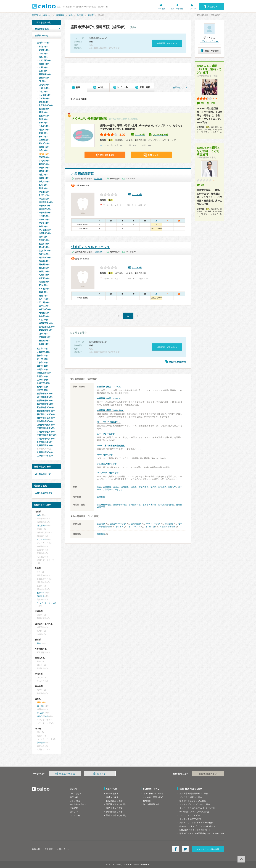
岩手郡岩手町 (45, 400)
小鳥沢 (44, 126)
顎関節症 (109, 489)
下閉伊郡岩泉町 (46, 432)
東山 (43, 285)
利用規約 (147, 801)
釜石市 (43, 376)
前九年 (44, 182)
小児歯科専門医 (149, 505)
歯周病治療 (136, 524)
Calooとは (161, 9)
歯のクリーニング (118, 524)
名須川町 (45, 251)
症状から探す (112, 797)
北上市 (43, 359)
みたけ (44, 299)
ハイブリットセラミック (108, 473)
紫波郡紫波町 (46, 404)
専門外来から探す (114, 808)
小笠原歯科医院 (83, 174)
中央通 (44, 192)
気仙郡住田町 (45, 421)
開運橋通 (45, 74)
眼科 (39, 643)
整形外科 (41, 593)
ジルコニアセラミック (107, 464)
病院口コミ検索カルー (42, 15)
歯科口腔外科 (43, 716)
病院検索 (60, 15)
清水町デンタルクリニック (91, 247)
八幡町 (44, 275)
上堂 (43, 91)
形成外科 (41, 596)
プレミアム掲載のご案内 (191, 797)
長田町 (44, 240)
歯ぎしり (119, 489)
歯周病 (153, 487)
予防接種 (41, 742)
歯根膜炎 (162, 487)
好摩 (43, 123)
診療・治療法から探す (117, 815)
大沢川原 (45, 60)
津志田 (44, 199)
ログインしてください (209, 41)
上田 (43, 53)
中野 (43, 226)
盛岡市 (91, 15)
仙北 (43, 175)
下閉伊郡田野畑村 (47, 435)
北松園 (44, 109)
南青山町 (45, 309)
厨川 (43, 112)
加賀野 (44, 78)
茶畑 (43, 188)
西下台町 (45, 257)
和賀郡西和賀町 (46, 411)
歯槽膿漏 (107, 487)
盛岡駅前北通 (47, 327)
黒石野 (44, 116)
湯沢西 (44, 341)
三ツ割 (44, 302)
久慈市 (43, 362)
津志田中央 (46, 202)
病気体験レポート (78, 804)
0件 (203, 103)
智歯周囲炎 (144, 487)
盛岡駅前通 (46, 330)
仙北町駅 (98, 178)
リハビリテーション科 (47, 603)
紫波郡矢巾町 (46, 407)
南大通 (44, 313)
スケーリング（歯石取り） (109, 422)
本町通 (44, 289)
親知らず (172, 487)
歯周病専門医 (135, 505)
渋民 (43, 150)
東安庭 (44, 278)
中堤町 (44, 223)
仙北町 (44, 178)
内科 (39, 515)
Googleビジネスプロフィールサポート (197, 826)
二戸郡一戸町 (45, 456)
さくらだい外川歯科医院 (89, 119)
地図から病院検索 (177, 362)
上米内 (44, 98)
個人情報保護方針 (151, 804)
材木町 (44, 143)
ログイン (192, 9)
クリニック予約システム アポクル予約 (197, 808)
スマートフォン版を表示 (208, 849)
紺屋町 (44, 130)
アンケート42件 (161, 135)
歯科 (71, 15)
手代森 (44, 216)
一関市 (43, 369)
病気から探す (112, 793)
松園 (43, 296)
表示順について (180, 88)
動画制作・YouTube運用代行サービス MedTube (202, 833)
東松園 (44, 282)
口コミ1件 (140, 135)
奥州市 (43, 387)
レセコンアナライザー (190, 815)
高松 (43, 185)
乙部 (43, 71)
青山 (43, 47)
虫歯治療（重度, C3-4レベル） (111, 410)
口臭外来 (101, 497)
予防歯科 (120, 527)
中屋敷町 (45, 233)
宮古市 (43, 349)
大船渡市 (44, 352)
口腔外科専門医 (104, 505)
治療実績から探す (114, 801)
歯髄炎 (134, 487)
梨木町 (44, 247)
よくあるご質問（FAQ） (154, 797)
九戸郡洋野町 (45, 452)
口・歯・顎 (150, 527)
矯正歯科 (41, 706)
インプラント (134, 527)
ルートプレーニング (106, 434)
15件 (213, 103)
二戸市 (43, 380)
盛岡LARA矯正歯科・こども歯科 (209, 69)
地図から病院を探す (44, 493)
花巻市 (43, 356)
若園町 (44, 344)
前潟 (43, 292)
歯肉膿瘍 (125, 487)
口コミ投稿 (75, 815)
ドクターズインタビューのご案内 (195, 804)
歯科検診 (101, 534)
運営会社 (36, 849)
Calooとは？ (76, 793)
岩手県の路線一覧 (43, 474)
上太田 (44, 85)
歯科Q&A (74, 812)
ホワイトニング (153, 524)
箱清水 (44, 271)
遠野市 (43, 366)
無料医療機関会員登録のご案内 (194, 793)
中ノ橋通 (45, 230)
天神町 (44, 219)
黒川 (43, 119)
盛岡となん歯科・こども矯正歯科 (208, 151)
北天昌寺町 (46, 105)
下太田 (44, 161)
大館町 (44, 64)
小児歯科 (41, 713)
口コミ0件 (137, 195)
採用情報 (49, 849)
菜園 (43, 133)
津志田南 (45, 213)
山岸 (43, 334)
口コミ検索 (75, 801)
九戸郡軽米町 (45, 442)
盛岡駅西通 (46, 323)
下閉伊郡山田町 (46, 428)
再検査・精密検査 (168, 527)
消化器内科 (42, 525)
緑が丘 (44, 306)
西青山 (44, 254)
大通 (43, 67)
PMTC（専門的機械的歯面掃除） (112, 446)
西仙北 (44, 261)
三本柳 (44, 140)
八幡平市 (44, 383)
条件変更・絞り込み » (167, 43)
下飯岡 (44, 157)
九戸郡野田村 (45, 445)
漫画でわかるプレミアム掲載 (193, 801)
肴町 (43, 137)
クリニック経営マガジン (191, 819)
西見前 (44, 268)
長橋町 (44, 244)
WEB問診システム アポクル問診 (195, 812)
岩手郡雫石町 (45, 394)
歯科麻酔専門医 (120, 505)
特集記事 (74, 808)
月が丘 (44, 195)
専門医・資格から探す (117, 804)
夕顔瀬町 (45, 337)
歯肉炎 (116, 487)
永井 (43, 237)
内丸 (43, 57)
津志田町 (45, 206)
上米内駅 (133, 119)
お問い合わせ (63, 849)
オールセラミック (105, 455)
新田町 (44, 164)
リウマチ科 (42, 539)
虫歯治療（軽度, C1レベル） (110, 387)
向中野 (44, 316)
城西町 (44, 171)
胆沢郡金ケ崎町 (46, 414)
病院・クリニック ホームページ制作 (196, 823)
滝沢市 (43, 390)
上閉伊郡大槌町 (46, 425)
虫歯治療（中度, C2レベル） (110, 398)
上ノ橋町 (45, 95)
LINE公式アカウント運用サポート (195, 830)
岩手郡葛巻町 (45, 397)
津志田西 (45, 209)
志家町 (44, 147)
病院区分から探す (114, 812)
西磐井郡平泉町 (46, 418)
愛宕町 (44, 50)
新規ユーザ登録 (177, 9)
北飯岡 (44, 102)
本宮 (44, 320)
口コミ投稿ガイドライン (154, 793)
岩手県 (80, 15)
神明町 (44, 168)
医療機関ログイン (208, 774)
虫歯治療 (101, 524)
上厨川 (44, 88)
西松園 (44, 264)
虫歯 (99, 487)
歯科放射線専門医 (166, 505)
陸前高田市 (44, 373)
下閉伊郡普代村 (46, 439)
